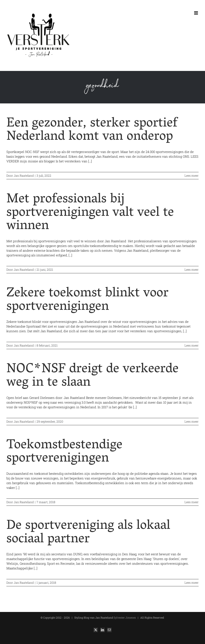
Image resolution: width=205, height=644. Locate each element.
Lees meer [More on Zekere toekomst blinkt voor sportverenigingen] (192, 345)
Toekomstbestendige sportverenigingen (64, 452)
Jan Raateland (24, 176)
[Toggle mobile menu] (196, 13)
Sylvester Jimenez (124, 618)
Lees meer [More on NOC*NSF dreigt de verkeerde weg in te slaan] (192, 421)
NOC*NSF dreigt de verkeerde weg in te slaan (92, 376)
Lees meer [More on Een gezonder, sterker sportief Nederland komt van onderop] (192, 176)
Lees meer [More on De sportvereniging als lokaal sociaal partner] (192, 583)
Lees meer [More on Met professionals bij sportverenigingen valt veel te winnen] (192, 270)
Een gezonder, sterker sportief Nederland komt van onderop (92, 131)
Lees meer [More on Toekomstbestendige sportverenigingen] (192, 502)
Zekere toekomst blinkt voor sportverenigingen (87, 301)
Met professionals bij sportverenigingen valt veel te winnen (90, 213)
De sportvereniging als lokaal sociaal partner (88, 533)
